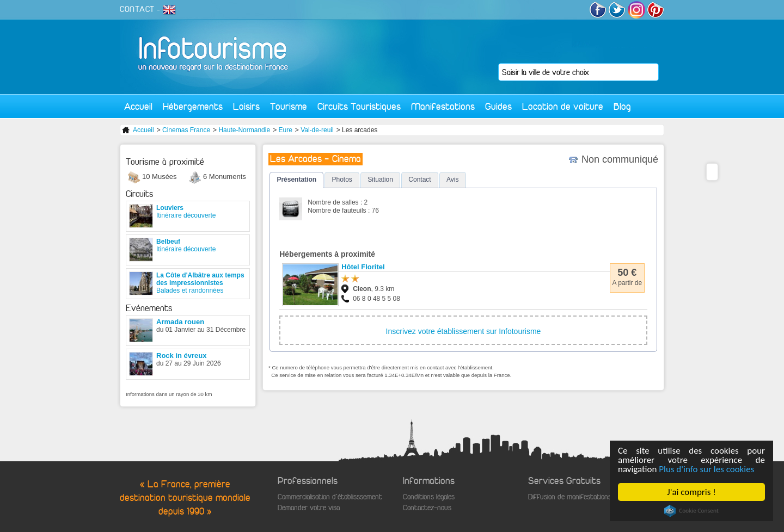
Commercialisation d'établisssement (330, 497)
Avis (452, 180)
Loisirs (246, 106)
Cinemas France (186, 130)
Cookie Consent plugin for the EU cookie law (691, 511)
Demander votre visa (309, 508)
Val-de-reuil (317, 130)
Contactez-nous (427, 508)
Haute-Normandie (244, 130)
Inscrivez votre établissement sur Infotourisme (464, 331)
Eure (285, 130)
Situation (380, 180)
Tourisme (289, 106)
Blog (622, 106)
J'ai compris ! (692, 492)
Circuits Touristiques (359, 106)
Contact (419, 180)
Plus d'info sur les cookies (707, 469)
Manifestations (443, 106)
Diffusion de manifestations (570, 497)
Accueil (138, 106)
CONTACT (137, 9)
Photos (342, 180)
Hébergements (193, 106)
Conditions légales (429, 497)
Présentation (296, 180)
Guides (498, 106)
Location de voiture (563, 106)
